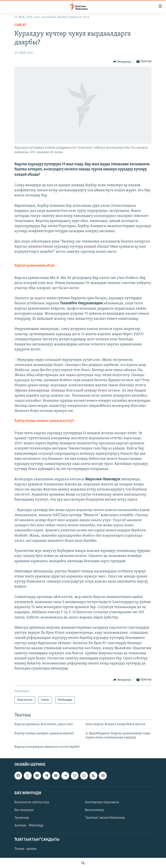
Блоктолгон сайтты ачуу (32, 802)
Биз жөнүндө (24, 810)
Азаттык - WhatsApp (29, 826)
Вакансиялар (94, 810)
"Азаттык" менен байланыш (105, 818)
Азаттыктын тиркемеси (102, 802)
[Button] (122, 62)
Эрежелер (22, 818)
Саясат (20, 25)
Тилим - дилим (25, 849)
